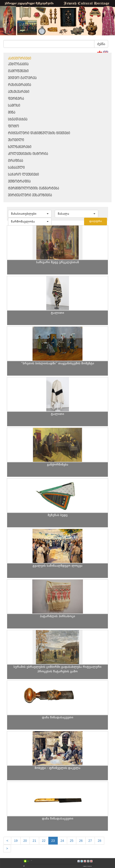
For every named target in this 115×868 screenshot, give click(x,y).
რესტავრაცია (20, 85)
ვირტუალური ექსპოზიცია (30, 195)
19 (16, 841)
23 (53, 841)
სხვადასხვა (18, 119)
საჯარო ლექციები (23, 175)
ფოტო (14, 126)
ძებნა (101, 44)
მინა (12, 113)
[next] (7, 848)
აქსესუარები (19, 92)
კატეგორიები (20, 59)
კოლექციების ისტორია (28, 154)
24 (62, 841)
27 (90, 841)
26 (81, 841)
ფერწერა (16, 99)
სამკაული (16, 168)
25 (72, 841)
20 (25, 841)
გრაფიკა (16, 161)
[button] (30, 214)
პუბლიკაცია (18, 64)
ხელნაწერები (20, 147)
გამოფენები (18, 71)
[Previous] (7, 841)
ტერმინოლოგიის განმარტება (34, 188)
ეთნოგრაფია (19, 181)
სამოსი (14, 106)
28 (99, 841)
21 (34, 841)
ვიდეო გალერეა (22, 78)
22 (44, 841)
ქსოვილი (16, 140)
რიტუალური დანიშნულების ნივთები (39, 133)
